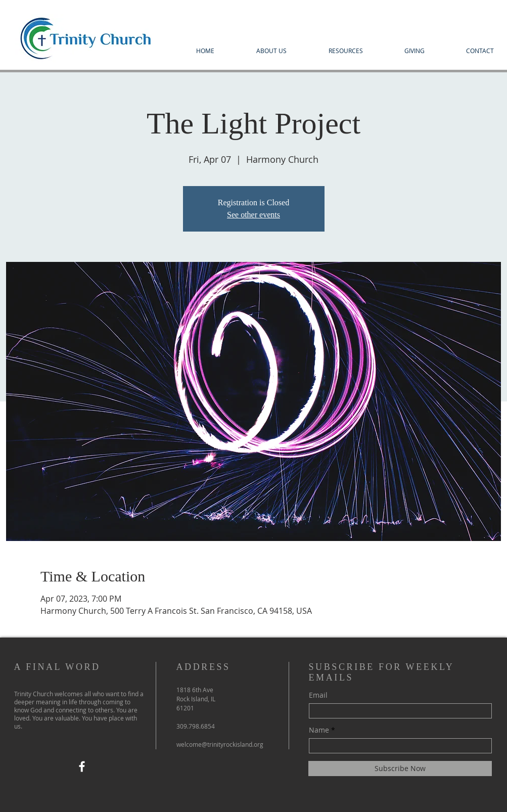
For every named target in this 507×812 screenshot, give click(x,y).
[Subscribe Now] (400, 769)
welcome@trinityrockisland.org (220, 744)
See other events (253, 215)
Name (319, 730)
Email (318, 695)
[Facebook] (82, 766)
